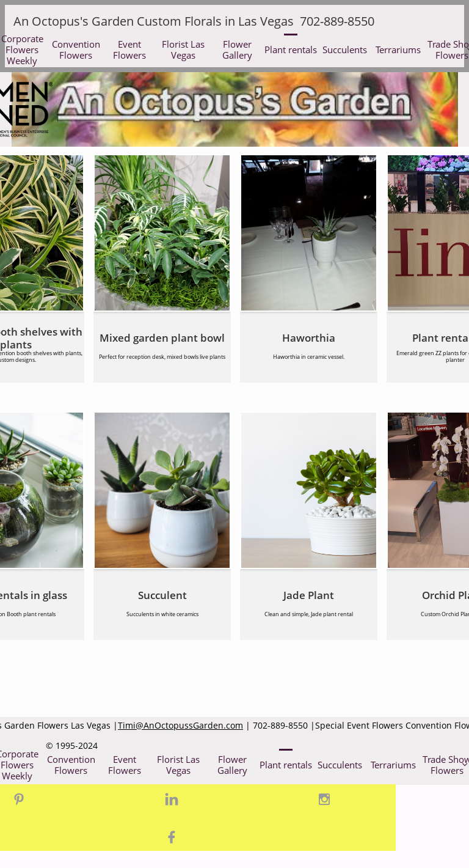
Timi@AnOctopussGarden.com (180, 725)
